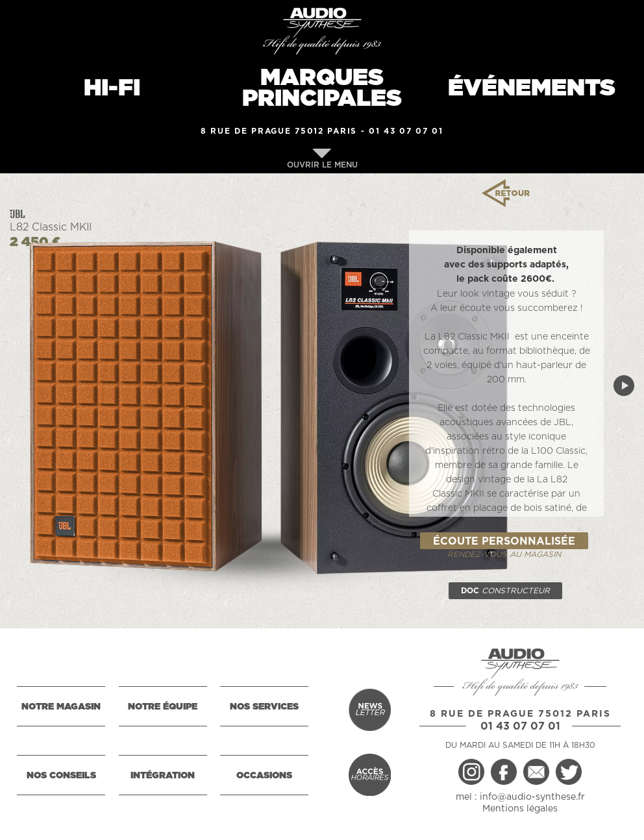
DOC (505, 591)
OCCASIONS (264, 776)
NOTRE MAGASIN (61, 707)
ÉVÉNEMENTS (532, 88)
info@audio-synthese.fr (532, 797)
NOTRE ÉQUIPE (163, 707)
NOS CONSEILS (61, 776)
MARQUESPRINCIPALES (322, 88)
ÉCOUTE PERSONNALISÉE (504, 541)
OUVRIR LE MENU (322, 159)
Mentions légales (520, 809)
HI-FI (112, 88)
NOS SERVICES (264, 707)
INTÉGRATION (163, 776)
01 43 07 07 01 (406, 131)
